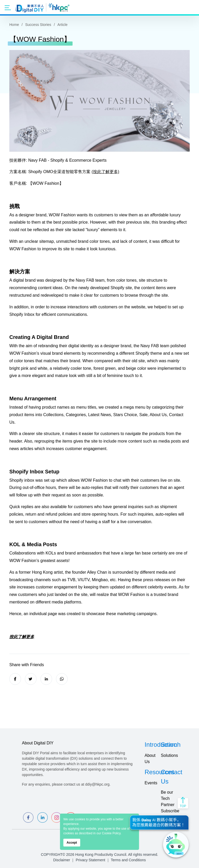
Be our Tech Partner (168, 798)
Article (63, 25)
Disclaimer (62, 860)
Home (14, 25)
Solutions (169, 755)
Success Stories (38, 25)
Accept (72, 843)
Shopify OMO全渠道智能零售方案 (59, 172)
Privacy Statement (90, 860)
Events (151, 783)
